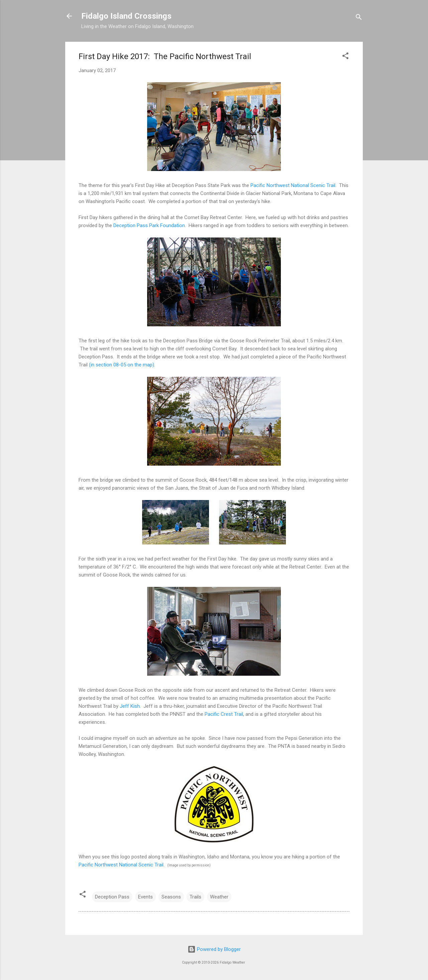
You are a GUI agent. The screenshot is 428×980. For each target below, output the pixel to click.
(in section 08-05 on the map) (122, 365)
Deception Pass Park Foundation (149, 225)
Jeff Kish (130, 706)
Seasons (171, 897)
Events (145, 897)
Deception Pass (112, 897)
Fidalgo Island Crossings (126, 16)
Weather (219, 897)
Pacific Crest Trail (224, 714)
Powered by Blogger (214, 949)
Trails (195, 897)
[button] (345, 57)
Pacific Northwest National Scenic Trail (293, 185)
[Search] (359, 18)
